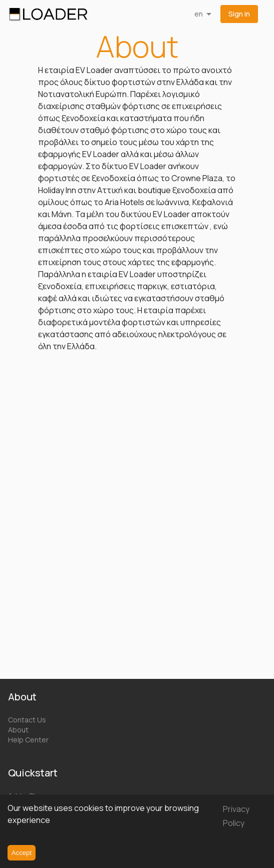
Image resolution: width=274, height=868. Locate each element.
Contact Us (27, 720)
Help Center (28, 740)
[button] (239, 14)
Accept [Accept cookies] (22, 853)
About (18, 730)
